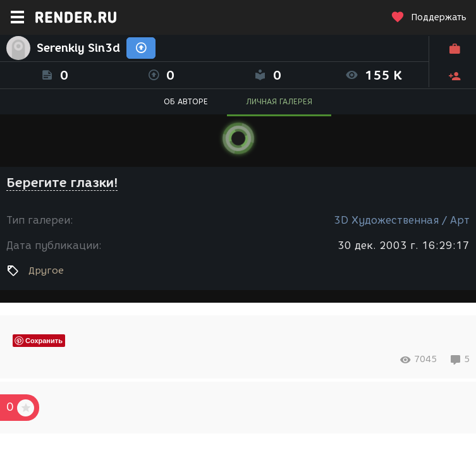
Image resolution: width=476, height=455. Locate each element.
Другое (46, 270)
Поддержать (429, 17)
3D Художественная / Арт (402, 220)
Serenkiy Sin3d (78, 48)
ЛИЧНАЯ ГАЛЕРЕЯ (279, 101)
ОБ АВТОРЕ (186, 101)
